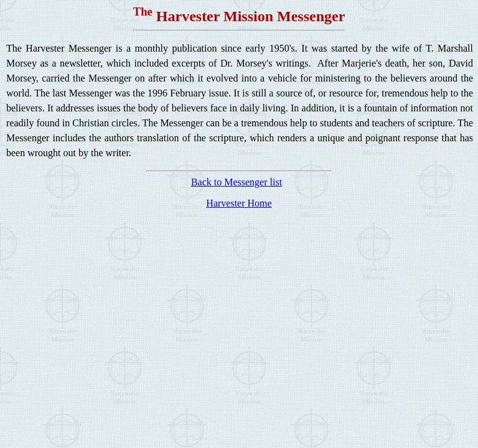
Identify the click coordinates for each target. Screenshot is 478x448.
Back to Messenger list (237, 182)
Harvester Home (239, 203)
